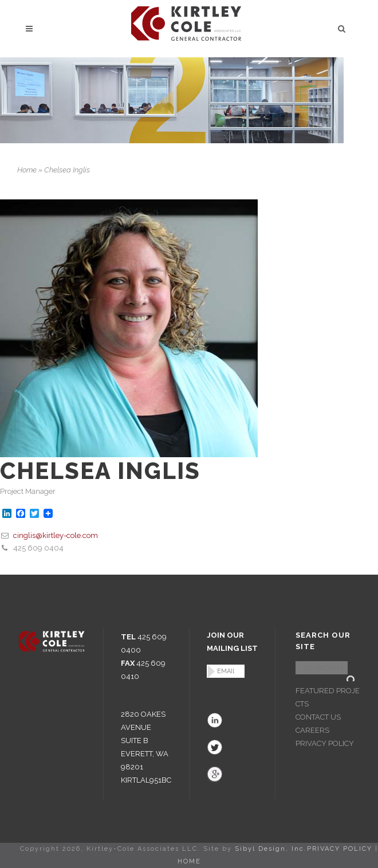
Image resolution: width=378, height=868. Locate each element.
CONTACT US (318, 717)
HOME (189, 861)
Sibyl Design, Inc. (271, 849)
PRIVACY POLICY (325, 743)
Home (27, 170)
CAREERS (312, 730)
